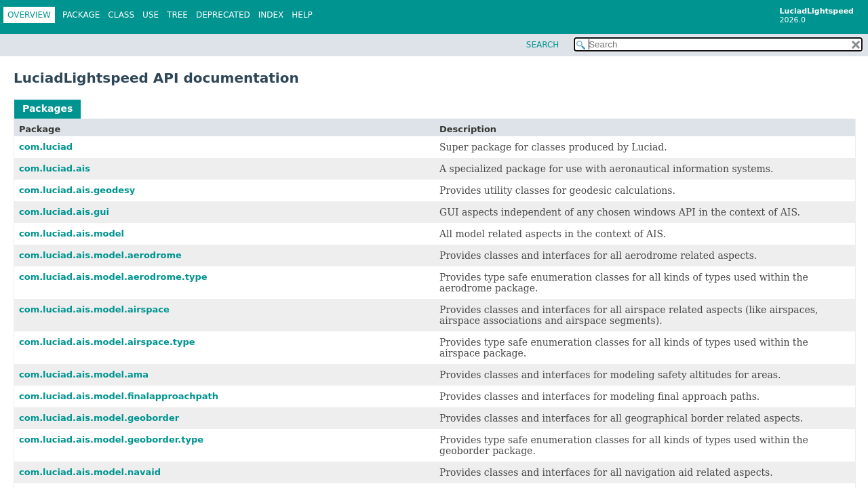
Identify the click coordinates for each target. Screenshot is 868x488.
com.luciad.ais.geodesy (77, 190)
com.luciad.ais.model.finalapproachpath (119, 396)
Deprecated (223, 15)
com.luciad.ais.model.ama (84, 374)
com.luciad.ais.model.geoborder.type (111, 440)
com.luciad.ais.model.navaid (90, 472)
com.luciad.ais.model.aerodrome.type (113, 277)
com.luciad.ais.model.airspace (94, 309)
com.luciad (46, 147)
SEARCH (543, 45)
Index (271, 15)
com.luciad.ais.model (72, 233)
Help (302, 15)
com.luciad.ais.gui (64, 212)
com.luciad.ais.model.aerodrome (100, 255)
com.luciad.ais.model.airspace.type (107, 342)
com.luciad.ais (55, 168)
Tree (177, 15)
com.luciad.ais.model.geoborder (99, 418)
